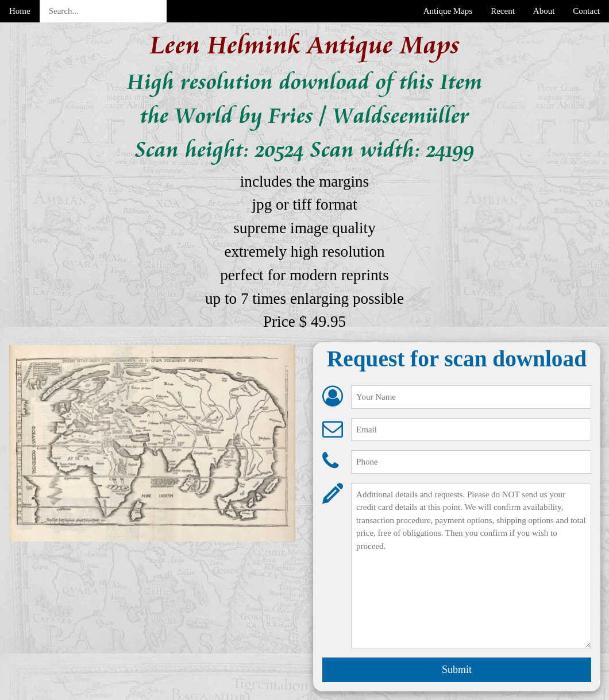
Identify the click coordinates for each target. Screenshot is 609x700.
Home (20, 11)
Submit (457, 670)
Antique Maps (448, 11)
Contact (586, 11)
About (544, 11)
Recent (503, 11)
